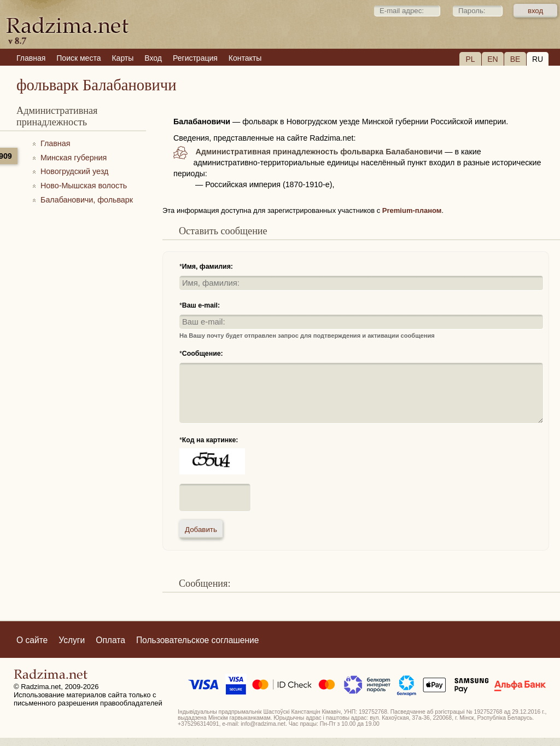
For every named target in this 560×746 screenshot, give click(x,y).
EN (492, 59)
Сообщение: (203, 354)
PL (470, 59)
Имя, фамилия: (208, 267)
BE (515, 59)
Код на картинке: (210, 440)
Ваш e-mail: (201, 305)
